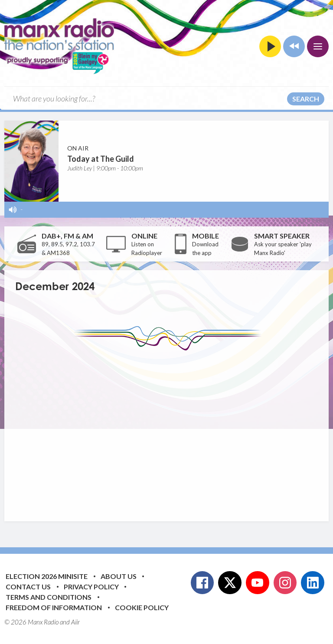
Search (306, 99)
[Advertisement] (174, 429)
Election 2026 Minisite (47, 576)
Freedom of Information (54, 607)
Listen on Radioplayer (147, 248)
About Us (119, 576)
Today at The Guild (101, 159)
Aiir (75, 622)
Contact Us (28, 587)
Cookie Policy (142, 607)
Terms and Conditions (49, 597)
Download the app (205, 248)
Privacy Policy (91, 587)
